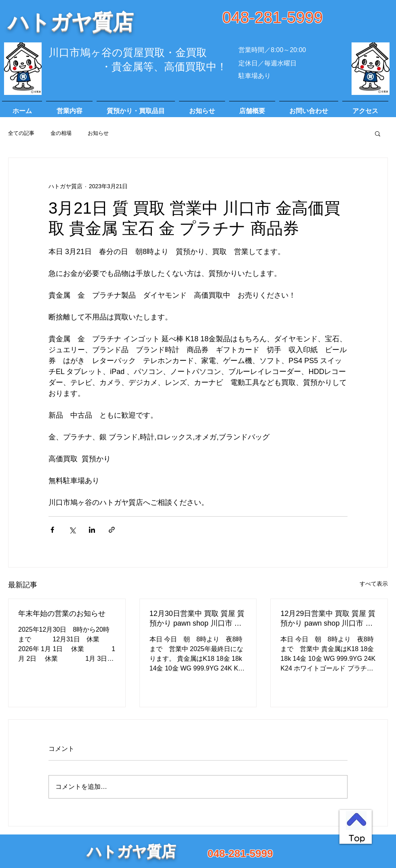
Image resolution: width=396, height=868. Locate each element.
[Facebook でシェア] (52, 530)
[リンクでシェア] (112, 530)
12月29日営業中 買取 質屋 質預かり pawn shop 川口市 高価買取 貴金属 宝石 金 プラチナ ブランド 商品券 (328, 619)
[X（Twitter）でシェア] (72, 530)
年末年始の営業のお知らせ (62, 614)
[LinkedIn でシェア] (92, 530)
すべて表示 (374, 584)
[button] (378, 133)
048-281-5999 (273, 17)
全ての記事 (21, 133)
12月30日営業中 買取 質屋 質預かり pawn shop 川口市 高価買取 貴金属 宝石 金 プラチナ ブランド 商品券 (197, 619)
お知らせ (98, 133)
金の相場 (61, 133)
